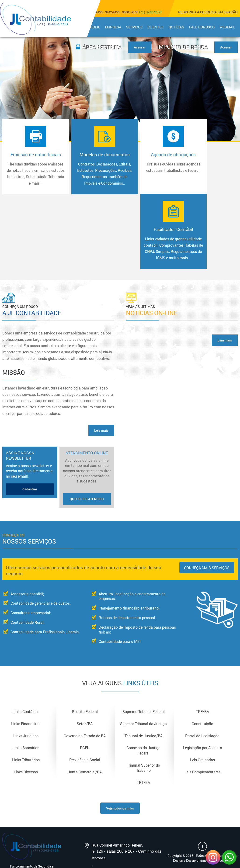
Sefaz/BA (85, 662)
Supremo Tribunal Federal (144, 649)
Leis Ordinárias (202, 698)
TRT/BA (143, 721)
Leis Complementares (202, 710)
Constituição (202, 662)
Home (97, 27)
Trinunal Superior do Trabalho (143, 706)
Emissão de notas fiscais (31, 175)
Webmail (228, 27)
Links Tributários (26, 698)
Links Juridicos (26, 674)
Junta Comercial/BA (85, 710)
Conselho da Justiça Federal (143, 689)
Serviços (136, 27)
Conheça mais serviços (207, 505)
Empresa (115, 27)
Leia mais (101, 368)
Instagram (213, 857)
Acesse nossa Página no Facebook (202, 785)
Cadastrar (30, 427)
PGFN (85, 686)
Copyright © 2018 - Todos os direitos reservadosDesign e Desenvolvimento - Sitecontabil (202, 797)
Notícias (177, 27)
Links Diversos (26, 710)
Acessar (226, 47)
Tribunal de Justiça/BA (144, 674)
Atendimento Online (87, 415)
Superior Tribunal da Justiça (143, 662)
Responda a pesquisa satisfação (208, 12)
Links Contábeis (26, 649)
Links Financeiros (26, 662)
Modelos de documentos (89, 175)
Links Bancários (26, 686)
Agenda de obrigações (148, 166)
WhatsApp (229, 857)
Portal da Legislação (202, 674)
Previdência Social (85, 698)
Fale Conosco (202, 27)
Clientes (156, 27)
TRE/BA (202, 649)
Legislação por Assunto (202, 686)
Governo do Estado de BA (85, 674)
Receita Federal (85, 649)
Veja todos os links (120, 747)
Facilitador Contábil (207, 175)
